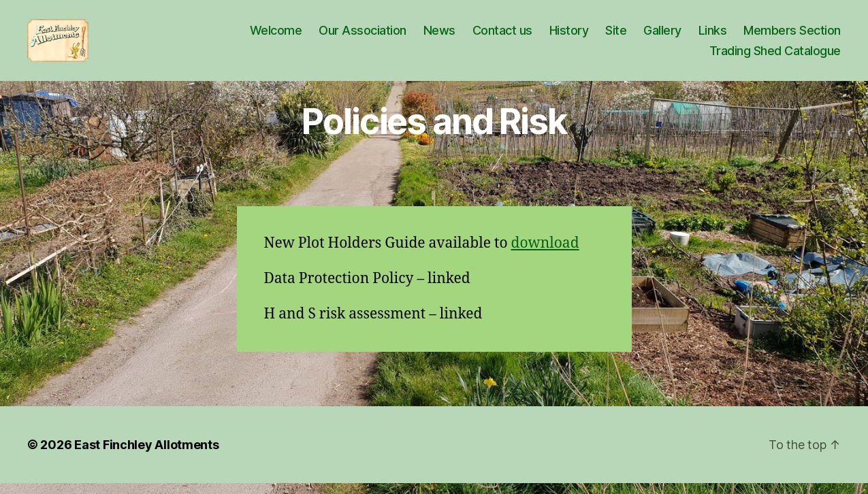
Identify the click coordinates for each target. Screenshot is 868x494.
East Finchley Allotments (147, 456)
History (569, 36)
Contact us (502, 36)
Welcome (276, 36)
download (545, 253)
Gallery (662, 36)
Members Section (792, 36)
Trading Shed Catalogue (775, 56)
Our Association (363, 36)
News (439, 36)
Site (616, 36)
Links (713, 36)
